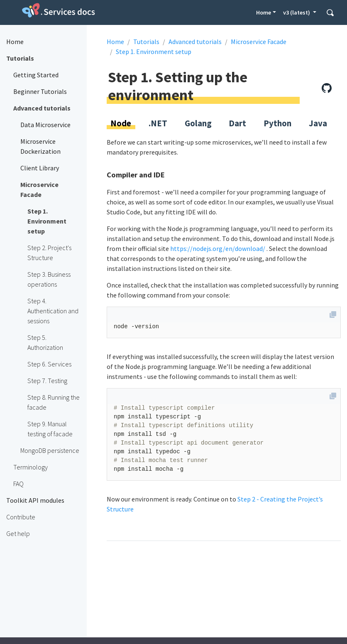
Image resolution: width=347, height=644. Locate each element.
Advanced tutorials (195, 42)
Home (264, 12)
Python (277, 123)
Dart (237, 123)
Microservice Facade (259, 42)
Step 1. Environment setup (154, 52)
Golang (198, 123)
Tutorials (146, 42)
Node (121, 123)
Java (318, 123)
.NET (158, 123)
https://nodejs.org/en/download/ (218, 248)
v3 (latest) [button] (297, 12)
